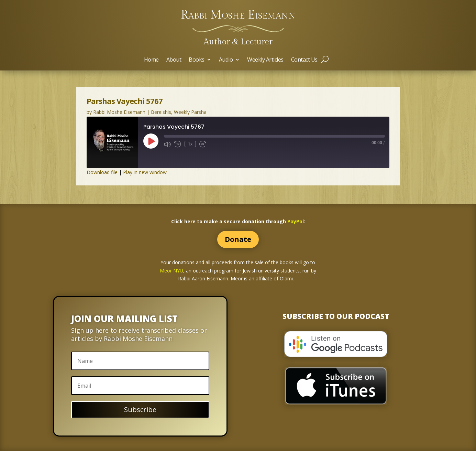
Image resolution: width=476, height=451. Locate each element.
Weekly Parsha (190, 112)
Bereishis (161, 112)
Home (151, 60)
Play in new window (145, 172)
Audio (226, 60)
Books (197, 60)
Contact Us (304, 60)
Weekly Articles (265, 60)
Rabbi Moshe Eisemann (119, 112)
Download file (102, 172)
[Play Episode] (151, 141)
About (174, 60)
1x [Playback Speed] (190, 144)
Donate (238, 239)
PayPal (296, 221)
